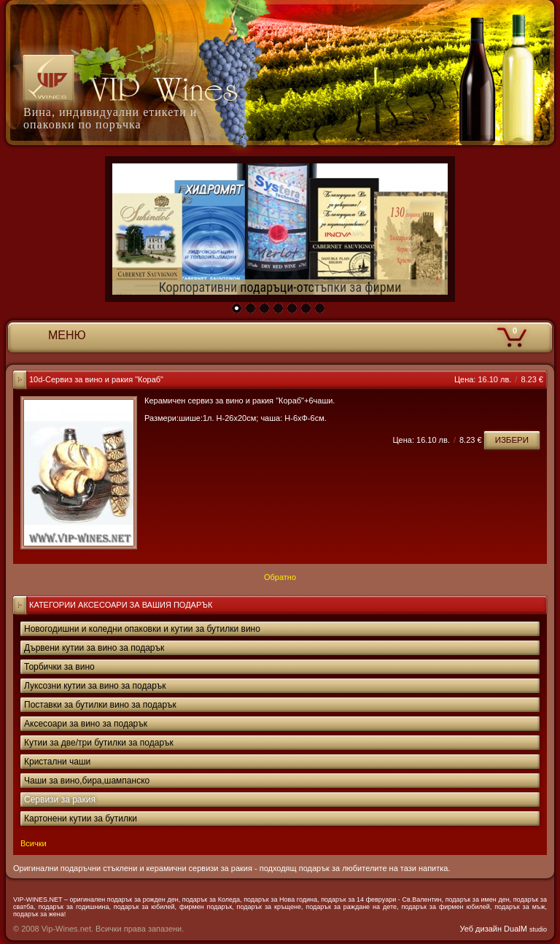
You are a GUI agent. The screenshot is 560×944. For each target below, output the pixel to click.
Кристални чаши (57, 762)
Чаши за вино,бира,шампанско (87, 781)
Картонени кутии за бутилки (81, 819)
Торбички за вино (59, 667)
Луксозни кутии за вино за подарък (95, 686)
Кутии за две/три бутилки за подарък (99, 743)
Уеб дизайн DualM (503, 929)
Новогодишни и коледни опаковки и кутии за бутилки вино (142, 629)
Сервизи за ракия (60, 800)
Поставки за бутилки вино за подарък (100, 705)
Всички (34, 843)
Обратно (280, 577)
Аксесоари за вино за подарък (86, 724)
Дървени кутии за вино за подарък (94, 648)
